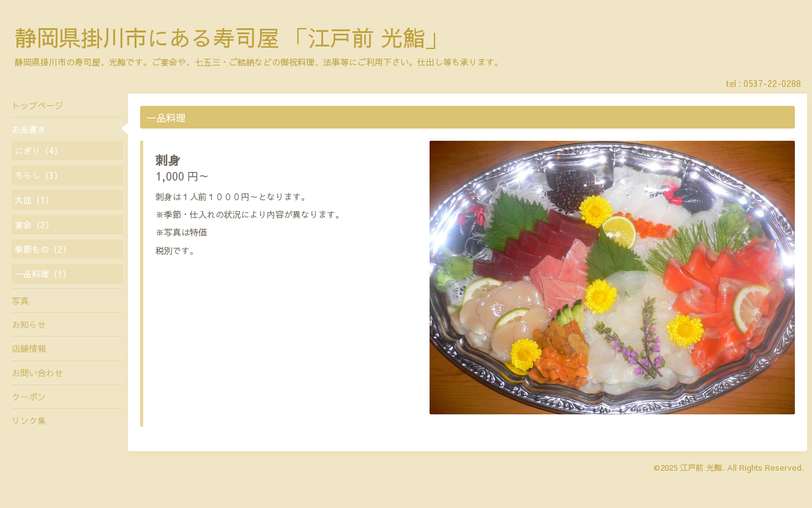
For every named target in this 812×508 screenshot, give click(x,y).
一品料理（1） (43, 274)
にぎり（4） (39, 151)
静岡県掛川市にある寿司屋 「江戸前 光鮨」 (231, 37)
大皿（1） (34, 200)
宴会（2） (34, 225)
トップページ (37, 105)
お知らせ (29, 324)
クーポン (29, 397)
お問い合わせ (37, 373)
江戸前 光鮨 (701, 468)
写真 (20, 301)
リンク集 (29, 420)
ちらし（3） (39, 175)
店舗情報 (29, 348)
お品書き (29, 129)
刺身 (168, 160)
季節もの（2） (43, 249)
